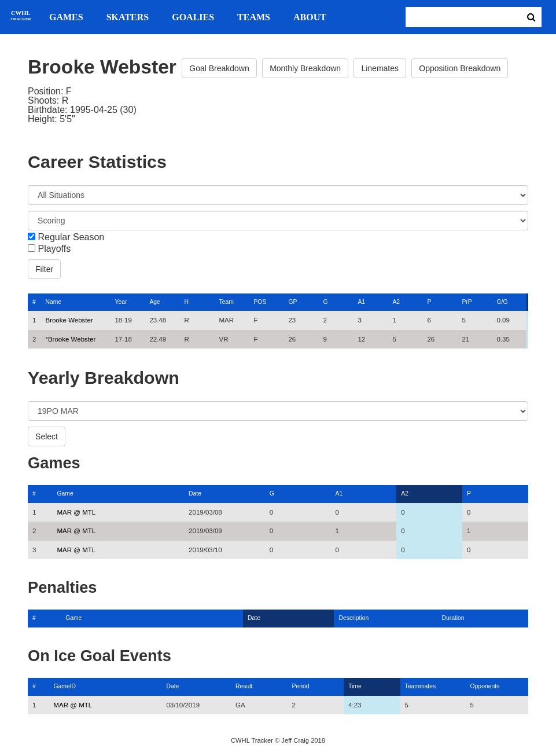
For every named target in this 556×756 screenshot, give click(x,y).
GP (292, 302)
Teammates (421, 686)
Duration (453, 618)
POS (260, 302)
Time (355, 686)
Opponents (485, 686)
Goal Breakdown (219, 68)
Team (226, 302)
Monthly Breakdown (305, 68)
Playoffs (55, 249)
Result (244, 686)
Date (195, 493)
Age (154, 302)
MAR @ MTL (77, 512)
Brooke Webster (69, 320)
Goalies (193, 17)
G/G (502, 302)
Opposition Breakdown (460, 68)
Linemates (380, 68)
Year (121, 302)
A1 (361, 302)
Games (66, 17)
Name (53, 302)
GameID (65, 686)
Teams (254, 17)
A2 (396, 302)
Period (301, 686)
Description (354, 618)
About (310, 17)
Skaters (128, 17)
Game (65, 493)
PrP (467, 302)
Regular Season (71, 237)
